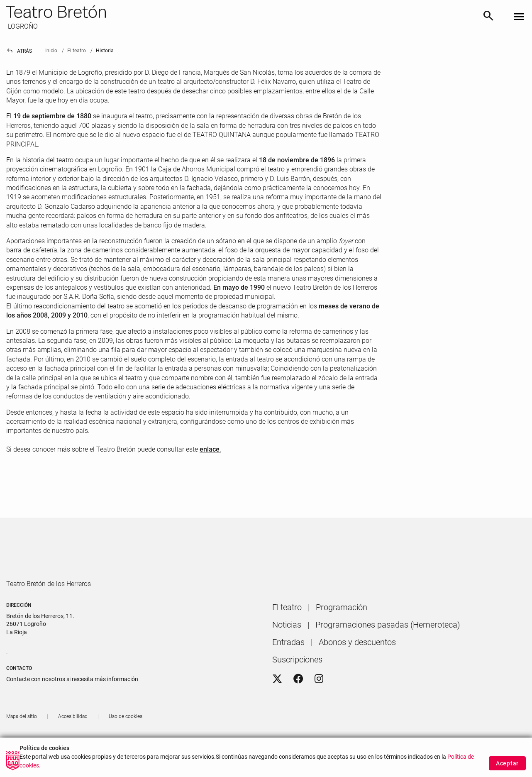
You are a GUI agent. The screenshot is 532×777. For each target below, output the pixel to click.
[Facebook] (298, 703)
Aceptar (507, 768)
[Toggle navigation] (519, 17)
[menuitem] (287, 631)
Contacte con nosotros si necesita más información (72, 703)
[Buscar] (488, 17)
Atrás (19, 51)
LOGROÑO (22, 26)
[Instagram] (319, 703)
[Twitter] (277, 703)
